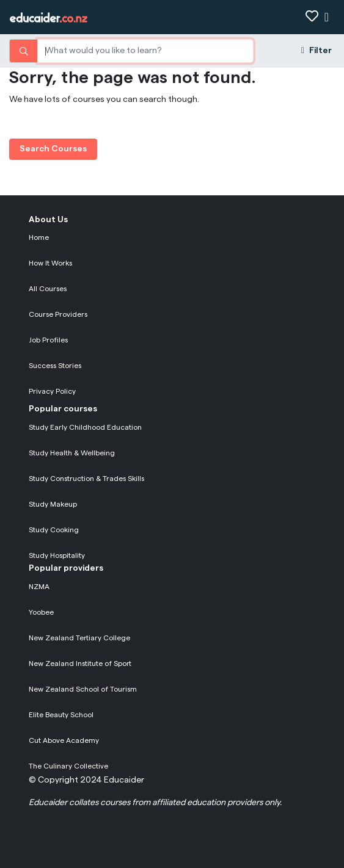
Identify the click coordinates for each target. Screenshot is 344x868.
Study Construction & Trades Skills (86, 479)
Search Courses (53, 149)
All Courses (48, 289)
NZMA (39, 587)
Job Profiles (48, 340)
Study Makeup (53, 504)
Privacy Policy (52, 391)
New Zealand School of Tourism (83, 689)
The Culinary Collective (68, 766)
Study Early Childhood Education (85, 427)
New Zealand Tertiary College (79, 638)
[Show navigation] (327, 17)
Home (39, 237)
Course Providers (58, 314)
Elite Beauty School (61, 715)
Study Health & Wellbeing (72, 453)
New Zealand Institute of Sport (80, 664)
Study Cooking (54, 530)
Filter (317, 51)
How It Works (50, 263)
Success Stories (55, 366)
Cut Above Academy (64, 740)
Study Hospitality (57, 555)
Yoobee (41, 612)
